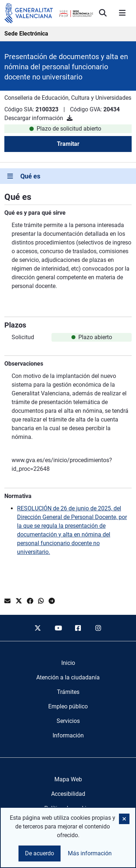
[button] (124, 819)
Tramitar (68, 144)
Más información (90, 853)
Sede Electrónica (26, 34)
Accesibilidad (68, 794)
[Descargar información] (70, 118)
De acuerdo (40, 853)
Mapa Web (68, 779)
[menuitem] (68, 663)
